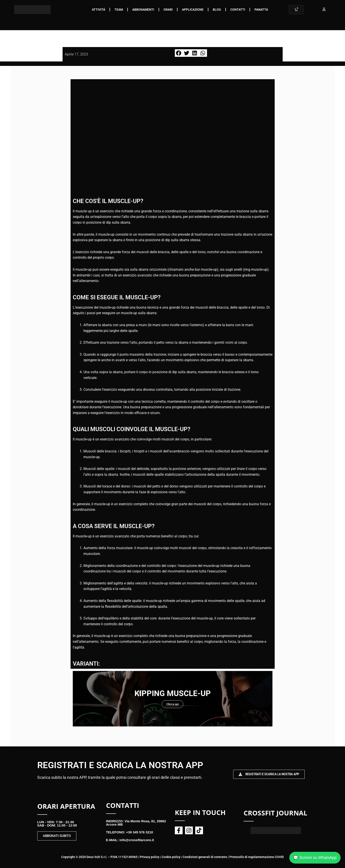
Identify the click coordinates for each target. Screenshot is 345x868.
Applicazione (193, 10)
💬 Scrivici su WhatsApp (315, 857)
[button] (179, 53)
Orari (168, 10)
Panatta (261, 10)
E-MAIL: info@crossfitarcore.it (130, 840)
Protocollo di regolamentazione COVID (257, 857)
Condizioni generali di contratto (205, 857)
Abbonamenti (143, 10)
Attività (99, 10)
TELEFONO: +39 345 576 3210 (130, 832)
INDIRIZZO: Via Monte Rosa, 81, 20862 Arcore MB (136, 823)
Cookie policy (171, 857)
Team (119, 10)
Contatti (238, 10)
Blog (217, 10)
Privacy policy (150, 857)
